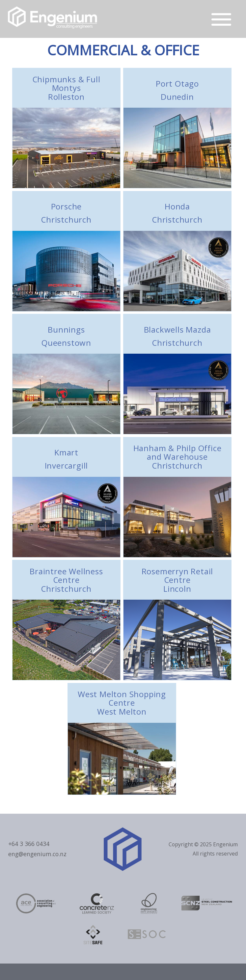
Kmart (67, 459)
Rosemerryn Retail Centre (178, 580)
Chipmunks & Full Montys (67, 88)
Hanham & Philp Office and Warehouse (178, 457)
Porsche (67, 213)
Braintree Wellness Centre (67, 580)
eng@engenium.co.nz (37, 854)
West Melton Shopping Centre (122, 703)
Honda (178, 213)
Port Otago (178, 90)
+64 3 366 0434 (29, 844)
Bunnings (67, 336)
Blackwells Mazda (178, 336)
